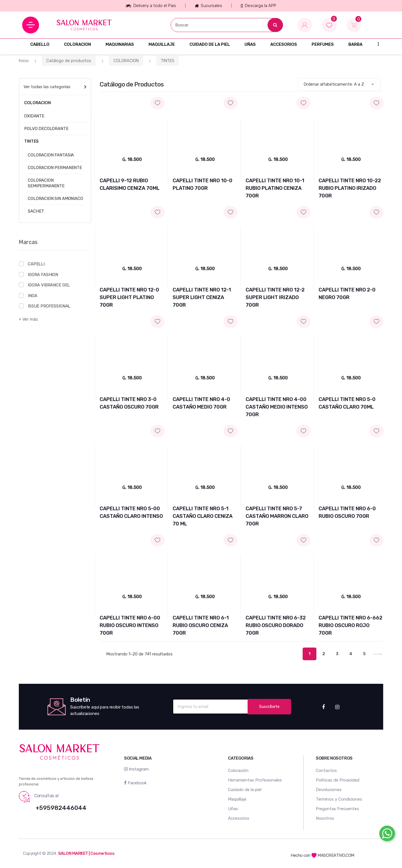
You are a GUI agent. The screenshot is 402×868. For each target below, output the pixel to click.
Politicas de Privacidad (338, 780)
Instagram (136, 769)
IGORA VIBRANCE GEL (49, 285)
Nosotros (325, 818)
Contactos (326, 771)
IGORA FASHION (43, 275)
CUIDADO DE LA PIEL (210, 44)
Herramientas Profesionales (255, 780)
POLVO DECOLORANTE (46, 129)
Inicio (24, 61)
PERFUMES (323, 44)
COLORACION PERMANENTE (55, 168)
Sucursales (208, 6)
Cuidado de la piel (245, 790)
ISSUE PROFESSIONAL (49, 306)
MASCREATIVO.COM (333, 855)
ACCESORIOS (284, 44)
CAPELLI (36, 264)
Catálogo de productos (69, 61)
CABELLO (40, 44)
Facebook (135, 783)
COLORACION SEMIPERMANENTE (46, 183)
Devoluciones (329, 790)
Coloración (238, 771)
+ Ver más (28, 319)
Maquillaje (237, 799)
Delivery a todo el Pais (151, 6)
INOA (32, 296)
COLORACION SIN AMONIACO (55, 199)
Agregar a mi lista (132, 98)
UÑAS (250, 44)
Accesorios (239, 818)
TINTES (168, 61)
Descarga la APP (258, 6)
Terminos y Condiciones (339, 799)
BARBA (355, 44)
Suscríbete (269, 707)
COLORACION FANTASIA (51, 155)
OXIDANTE (34, 116)
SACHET (36, 211)
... (376, 44)
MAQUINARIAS (120, 44)
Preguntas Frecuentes (337, 809)
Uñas (233, 809)
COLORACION (77, 44)
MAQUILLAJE (162, 44)
